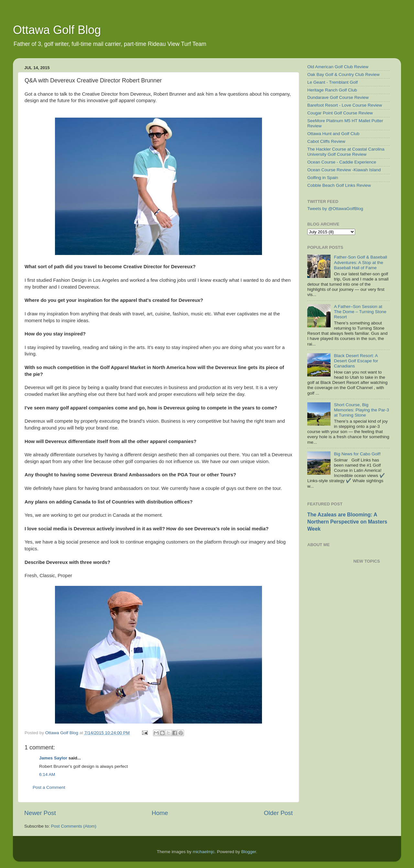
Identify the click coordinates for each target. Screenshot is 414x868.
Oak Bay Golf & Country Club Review (343, 74)
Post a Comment (49, 787)
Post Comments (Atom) (74, 826)
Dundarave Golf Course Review (338, 97)
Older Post (278, 813)
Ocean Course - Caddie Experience (342, 162)
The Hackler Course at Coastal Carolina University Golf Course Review (346, 152)
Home (160, 813)
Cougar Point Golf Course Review (340, 113)
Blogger (249, 852)
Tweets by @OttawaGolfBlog (335, 209)
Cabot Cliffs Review (326, 141)
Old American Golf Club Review (338, 67)
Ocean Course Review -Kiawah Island (344, 170)
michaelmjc (204, 852)
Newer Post (40, 813)
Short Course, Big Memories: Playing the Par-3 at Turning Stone (361, 410)
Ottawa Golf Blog (57, 30)
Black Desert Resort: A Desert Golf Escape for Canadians (356, 361)
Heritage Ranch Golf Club (332, 90)
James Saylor (53, 758)
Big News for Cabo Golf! (357, 454)
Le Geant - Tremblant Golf (332, 82)
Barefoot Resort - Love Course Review (345, 105)
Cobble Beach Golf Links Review (339, 185)
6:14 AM (47, 774)
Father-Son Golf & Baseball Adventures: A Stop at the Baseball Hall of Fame (360, 262)
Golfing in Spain (323, 178)
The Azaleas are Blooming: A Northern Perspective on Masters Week (347, 522)
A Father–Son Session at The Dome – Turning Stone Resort (360, 312)
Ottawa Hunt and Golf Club (333, 134)
